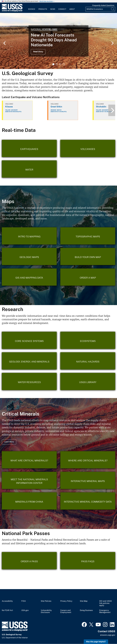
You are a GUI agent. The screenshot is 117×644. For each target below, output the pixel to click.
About (72, 9)
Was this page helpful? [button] (96, 642)
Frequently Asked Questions (103, 5)
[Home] (12, 11)
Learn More (9, 442)
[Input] (100, 9)
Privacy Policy (66, 601)
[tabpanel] (58, 41)
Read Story (38, 52)
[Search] (113, 9)
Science (32, 9)
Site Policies (46, 601)
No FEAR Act (7, 610)
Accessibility (7, 601)
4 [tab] (64, 64)
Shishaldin (101, 107)
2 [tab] (57, 64)
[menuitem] (32, 8)
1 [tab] (53, 64)
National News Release (44, 29)
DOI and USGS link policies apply (106, 603)
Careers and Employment (66, 611)
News (53, 9)
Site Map (84, 601)
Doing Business (86, 610)
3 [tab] (60, 64)
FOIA (24, 601)
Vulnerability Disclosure (46, 611)
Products (43, 9)
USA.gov (25, 610)
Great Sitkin (56, 107)
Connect (62, 9)
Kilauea (9, 107)
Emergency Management (105, 611)
